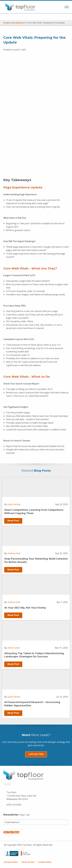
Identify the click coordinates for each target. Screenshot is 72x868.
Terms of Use (28, 862)
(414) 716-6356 (14, 805)
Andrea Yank (14, 553)
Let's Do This (36, 754)
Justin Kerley (14, 504)
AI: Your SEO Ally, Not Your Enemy (25, 608)
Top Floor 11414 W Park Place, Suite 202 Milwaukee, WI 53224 (21, 796)
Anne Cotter (14, 648)
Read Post (13, 521)
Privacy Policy (11, 862)
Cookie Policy (45, 862)
